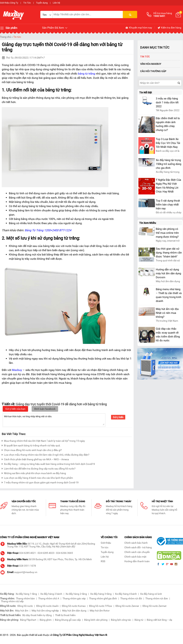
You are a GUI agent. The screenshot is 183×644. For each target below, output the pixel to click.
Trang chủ (6, 37)
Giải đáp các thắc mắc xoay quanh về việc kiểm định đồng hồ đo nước (168, 335)
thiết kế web (36, 635)
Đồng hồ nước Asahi (47, 606)
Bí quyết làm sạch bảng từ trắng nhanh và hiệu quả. (31, 445)
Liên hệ (56, 3)
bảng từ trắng (87, 74)
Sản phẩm (9, 28)
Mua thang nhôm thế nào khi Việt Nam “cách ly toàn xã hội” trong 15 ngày (43, 440)
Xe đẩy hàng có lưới (151, 594)
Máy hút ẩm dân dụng (74, 611)
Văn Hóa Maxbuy (151, 64)
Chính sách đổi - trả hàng (138, 547)
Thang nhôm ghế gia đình (103, 598)
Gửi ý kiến (118, 417)
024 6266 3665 (64, 553)
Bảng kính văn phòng (96, 620)
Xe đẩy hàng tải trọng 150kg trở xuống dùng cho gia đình (169, 164)
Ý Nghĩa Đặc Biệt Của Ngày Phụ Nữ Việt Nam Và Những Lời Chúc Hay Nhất (168, 186)
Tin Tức (27, 3)
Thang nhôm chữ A (49, 598)
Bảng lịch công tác (121, 620)
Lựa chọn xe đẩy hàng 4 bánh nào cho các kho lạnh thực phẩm (37, 477)
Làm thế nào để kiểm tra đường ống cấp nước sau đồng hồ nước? (39, 468)
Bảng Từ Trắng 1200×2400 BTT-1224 (48, 230)
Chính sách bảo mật (135, 557)
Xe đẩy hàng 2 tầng (76, 594)
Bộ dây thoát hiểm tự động (37, 615)
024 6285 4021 (28, 553)
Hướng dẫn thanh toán (137, 561)
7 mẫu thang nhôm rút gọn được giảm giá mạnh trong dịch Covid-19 (40, 482)
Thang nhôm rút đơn (157, 598)
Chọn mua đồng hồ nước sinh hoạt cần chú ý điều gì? (32, 450)
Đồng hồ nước (25, 606)
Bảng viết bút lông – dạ (159, 620)
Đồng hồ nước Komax (74, 606)
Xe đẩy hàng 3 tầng (101, 594)
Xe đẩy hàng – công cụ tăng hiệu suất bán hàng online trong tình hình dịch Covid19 (48, 464)
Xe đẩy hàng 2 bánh (51, 594)
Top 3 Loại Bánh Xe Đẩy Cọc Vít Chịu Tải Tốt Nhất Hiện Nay (168, 143)
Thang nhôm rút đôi (131, 598)
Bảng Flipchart (28, 620)
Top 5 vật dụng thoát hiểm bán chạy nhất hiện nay (168, 205)
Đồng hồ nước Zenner (127, 606)
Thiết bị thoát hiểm (65, 615)
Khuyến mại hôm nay (139, 28)
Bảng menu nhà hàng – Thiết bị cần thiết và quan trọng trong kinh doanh (169, 295)
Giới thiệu (106, 543)
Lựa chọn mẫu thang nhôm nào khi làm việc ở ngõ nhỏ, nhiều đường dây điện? (46, 454)
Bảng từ (139, 620)
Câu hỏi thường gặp (153, 71)
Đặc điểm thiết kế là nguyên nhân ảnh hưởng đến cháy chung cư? (168, 124)
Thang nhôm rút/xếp (12, 601)
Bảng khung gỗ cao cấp (68, 620)
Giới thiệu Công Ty (9, 3)
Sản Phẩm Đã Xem (55, 28)
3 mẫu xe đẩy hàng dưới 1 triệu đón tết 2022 (167, 102)
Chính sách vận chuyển (137, 552)
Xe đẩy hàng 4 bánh (126, 594)
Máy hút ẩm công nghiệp (45, 611)
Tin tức (17, 37)
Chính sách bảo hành (136, 543)
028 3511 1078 (28, 566)
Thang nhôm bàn (25, 598)
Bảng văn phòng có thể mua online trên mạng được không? (167, 233)
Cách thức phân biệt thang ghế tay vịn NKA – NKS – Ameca (35, 459)
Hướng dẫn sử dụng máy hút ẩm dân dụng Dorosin (168, 273)
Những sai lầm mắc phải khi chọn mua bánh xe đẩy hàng (34, 473)
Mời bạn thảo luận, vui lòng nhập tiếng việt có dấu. (54, 420)
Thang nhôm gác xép (74, 598)
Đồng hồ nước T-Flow (101, 606)
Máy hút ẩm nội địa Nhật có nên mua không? (167, 313)
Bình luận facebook (45, 409)
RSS (103, 561)
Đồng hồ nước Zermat (154, 606)
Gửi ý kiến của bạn (15, 409)
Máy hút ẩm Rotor (100, 611)
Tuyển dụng (42, 3)
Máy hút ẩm (22, 611)
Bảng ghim (46, 620)
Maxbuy (17, 370)
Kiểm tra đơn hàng (169, 28)
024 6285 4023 (46, 553)
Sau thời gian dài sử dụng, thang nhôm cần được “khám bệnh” (169, 253)
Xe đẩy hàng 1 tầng (26, 594)
